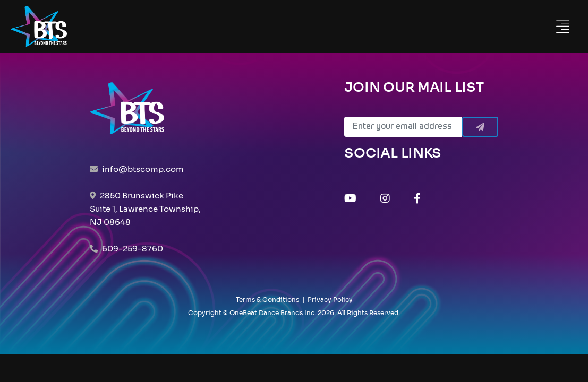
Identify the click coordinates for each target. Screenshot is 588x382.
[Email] (403, 127)
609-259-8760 (133, 249)
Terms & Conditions (267, 299)
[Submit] (480, 127)
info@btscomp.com (143, 169)
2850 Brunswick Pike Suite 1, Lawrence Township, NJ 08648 (145, 209)
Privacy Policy (330, 299)
